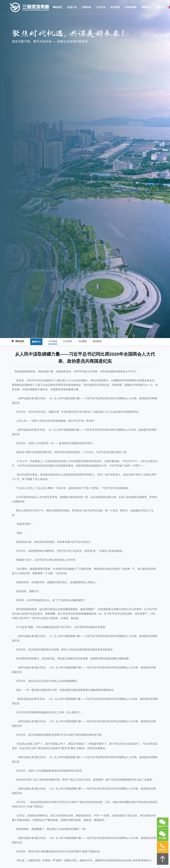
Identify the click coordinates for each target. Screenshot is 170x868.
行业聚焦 (78, 420)
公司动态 (50, 420)
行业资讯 (64, 420)
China (164, 7)
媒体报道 (91, 420)
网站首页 (19, 420)
